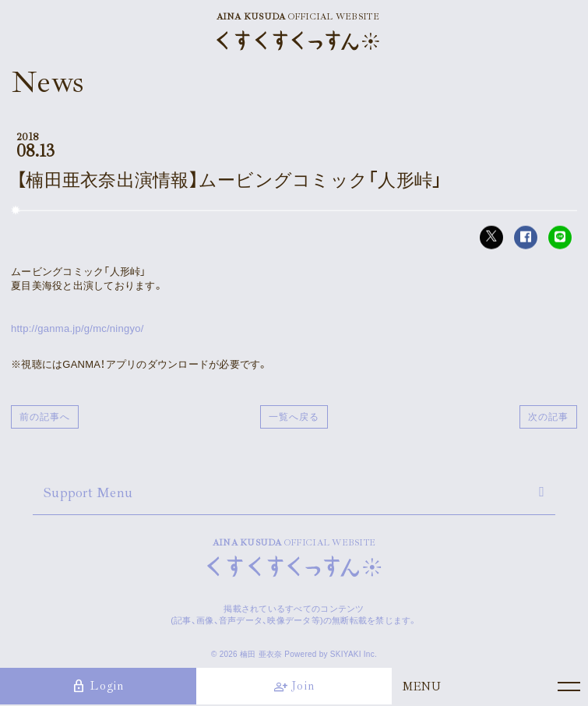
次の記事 (548, 417)
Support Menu (88, 492)
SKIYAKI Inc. (354, 654)
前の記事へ (45, 417)
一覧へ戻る (294, 417)
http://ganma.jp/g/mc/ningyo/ (77, 328)
